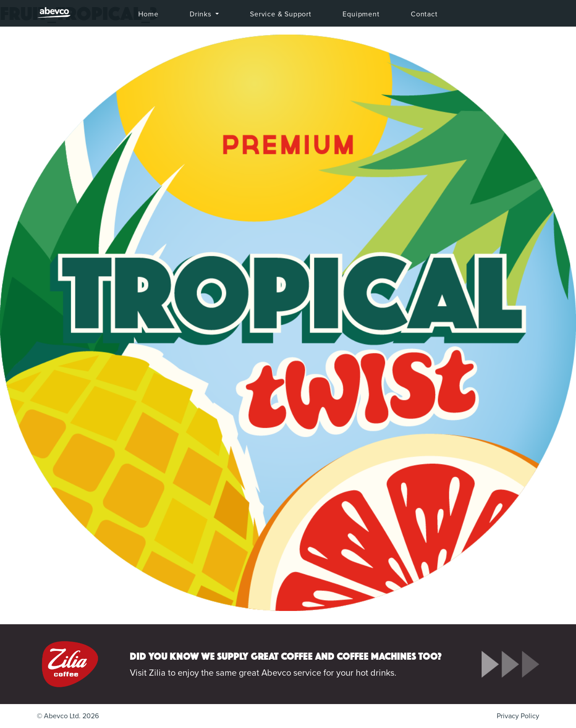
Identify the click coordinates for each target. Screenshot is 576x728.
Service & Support (281, 14)
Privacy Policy (518, 716)
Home (148, 14)
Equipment (361, 14)
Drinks (202, 14)
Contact (424, 14)
